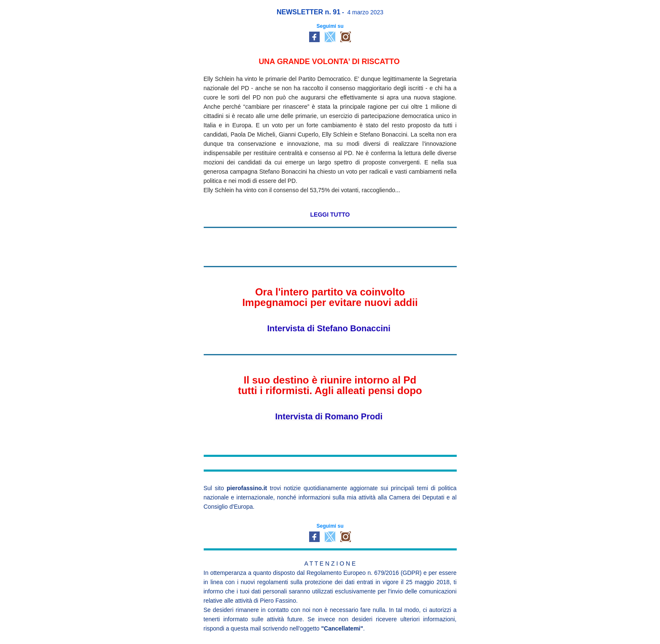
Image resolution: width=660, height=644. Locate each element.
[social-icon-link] (314, 37)
